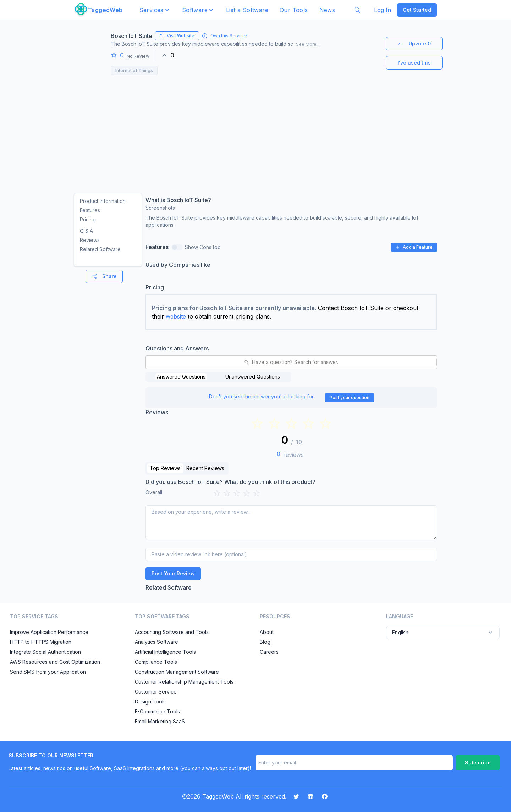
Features (90, 210)
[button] (155, 10)
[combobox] (150, 362)
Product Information (103, 201)
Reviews (90, 240)
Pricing (88, 219)
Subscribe (478, 763)
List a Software (247, 10)
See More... (308, 44)
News (327, 10)
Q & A (86, 231)
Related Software (100, 249)
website (176, 316)
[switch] (177, 247)
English (443, 633)
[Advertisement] (255, 132)
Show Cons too (203, 247)
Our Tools (294, 10)
